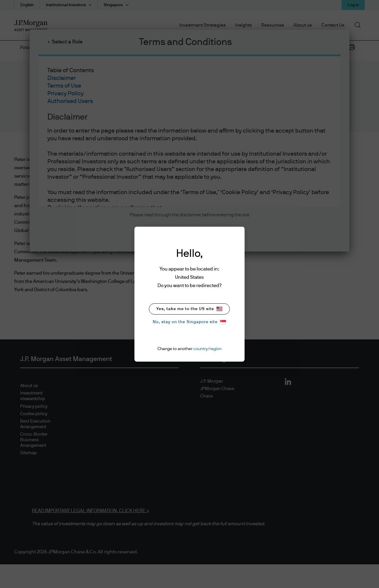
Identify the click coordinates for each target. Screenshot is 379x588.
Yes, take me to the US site (189, 309)
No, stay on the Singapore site (189, 322)
